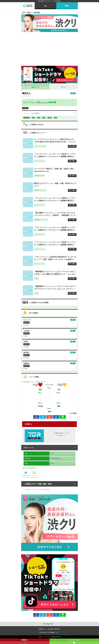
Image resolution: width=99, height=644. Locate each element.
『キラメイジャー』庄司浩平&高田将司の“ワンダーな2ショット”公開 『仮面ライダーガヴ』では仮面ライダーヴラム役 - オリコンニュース (55, 259)
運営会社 (57, 629)
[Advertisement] (49, 49)
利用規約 (41, 629)
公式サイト (38, 471)
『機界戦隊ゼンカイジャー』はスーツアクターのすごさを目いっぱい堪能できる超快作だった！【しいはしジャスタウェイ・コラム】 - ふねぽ (55, 274)
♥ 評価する (28, 424)
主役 (38, 102)
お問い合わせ (43, 632)
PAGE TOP (50, 624)
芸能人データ (35, 87)
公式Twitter (29, 471)
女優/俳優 (52, 102)
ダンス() (27, 489)
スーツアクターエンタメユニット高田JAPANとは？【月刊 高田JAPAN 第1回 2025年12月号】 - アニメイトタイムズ (55, 142)
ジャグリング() (37, 489)
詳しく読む (72, 146)
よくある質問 (49, 629)
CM (45, 6)
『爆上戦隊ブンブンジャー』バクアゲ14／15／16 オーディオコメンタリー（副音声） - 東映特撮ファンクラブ (55, 215)
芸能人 (67, 6)
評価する (25, 642)
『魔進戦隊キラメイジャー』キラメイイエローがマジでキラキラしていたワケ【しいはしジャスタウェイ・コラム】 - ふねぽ (55, 289)
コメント (64, 87)
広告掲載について (54, 632)
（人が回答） (32, 113)
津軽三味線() (47, 489)
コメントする (74, 642)
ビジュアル (28, 102)
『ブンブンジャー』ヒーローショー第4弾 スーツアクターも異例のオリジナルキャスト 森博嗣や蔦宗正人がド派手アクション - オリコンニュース (55, 156)
